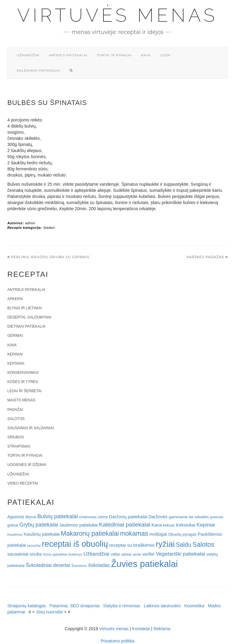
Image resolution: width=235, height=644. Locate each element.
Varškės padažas (205, 257)
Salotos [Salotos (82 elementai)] (203, 545)
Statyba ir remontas (122, 606)
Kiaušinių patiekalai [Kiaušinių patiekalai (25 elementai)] (42, 534)
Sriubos (49, 228)
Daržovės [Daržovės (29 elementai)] (158, 517)
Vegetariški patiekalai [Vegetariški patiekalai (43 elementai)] (180, 554)
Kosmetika (194, 606)
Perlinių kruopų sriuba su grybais (50, 257)
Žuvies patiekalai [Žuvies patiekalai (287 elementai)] (144, 564)
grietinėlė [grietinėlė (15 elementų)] (216, 517)
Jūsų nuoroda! (49, 612)
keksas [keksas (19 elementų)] (169, 525)
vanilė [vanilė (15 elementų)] (137, 554)
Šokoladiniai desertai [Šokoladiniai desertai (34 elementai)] (48, 565)
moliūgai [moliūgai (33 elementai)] (158, 534)
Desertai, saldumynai (29, 317)
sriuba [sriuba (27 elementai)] (36, 554)
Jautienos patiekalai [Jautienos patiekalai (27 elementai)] (79, 525)
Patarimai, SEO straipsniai (75, 606)
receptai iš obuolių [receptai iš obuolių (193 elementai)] (75, 544)
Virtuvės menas (118, 15)
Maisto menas (21, 400)
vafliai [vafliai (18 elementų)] (115, 554)
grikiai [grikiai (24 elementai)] (13, 525)
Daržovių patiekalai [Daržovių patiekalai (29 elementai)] (128, 517)
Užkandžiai (28, 55)
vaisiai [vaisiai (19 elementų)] (126, 554)
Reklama (162, 629)
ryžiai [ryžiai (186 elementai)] (165, 544)
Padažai (15, 410)
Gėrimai (15, 336)
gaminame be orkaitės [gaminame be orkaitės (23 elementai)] (189, 517)
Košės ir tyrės (23, 382)
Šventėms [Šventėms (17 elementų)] (79, 566)
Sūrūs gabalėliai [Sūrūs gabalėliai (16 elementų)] (55, 554)
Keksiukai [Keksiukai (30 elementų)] (186, 525)
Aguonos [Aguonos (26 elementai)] (16, 517)
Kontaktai (141, 629)
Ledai (165, 55)
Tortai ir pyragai (114, 55)
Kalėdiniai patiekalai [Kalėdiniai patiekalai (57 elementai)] (125, 525)
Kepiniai (15, 354)
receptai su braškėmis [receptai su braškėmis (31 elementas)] (132, 545)
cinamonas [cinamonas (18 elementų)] (88, 517)
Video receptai (23, 483)
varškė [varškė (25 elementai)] (149, 554)
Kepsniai (16, 363)
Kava (146, 55)
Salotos (16, 419)
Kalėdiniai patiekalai (39, 71)
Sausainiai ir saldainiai (31, 428)
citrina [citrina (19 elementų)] (103, 517)
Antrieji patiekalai (68, 55)
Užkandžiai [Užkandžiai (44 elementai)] (96, 554)
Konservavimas (23, 373)
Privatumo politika (118, 641)
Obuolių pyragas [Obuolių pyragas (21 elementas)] (183, 534)
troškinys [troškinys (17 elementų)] (75, 554)
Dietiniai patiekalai (26, 326)
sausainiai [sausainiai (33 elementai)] (18, 554)
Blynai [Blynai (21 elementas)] (31, 517)
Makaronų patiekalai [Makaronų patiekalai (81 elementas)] (90, 533)
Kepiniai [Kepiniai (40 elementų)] (206, 525)
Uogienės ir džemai (27, 465)
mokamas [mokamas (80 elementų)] (134, 533)
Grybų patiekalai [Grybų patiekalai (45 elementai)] (39, 525)
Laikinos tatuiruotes (162, 606)
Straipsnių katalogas (27, 606)
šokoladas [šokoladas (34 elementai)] (99, 565)
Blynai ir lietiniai (24, 308)
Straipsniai (19, 446)
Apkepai (15, 299)
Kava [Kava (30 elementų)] (157, 525)
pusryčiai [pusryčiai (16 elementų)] (34, 545)
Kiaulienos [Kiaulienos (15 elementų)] (15, 534)
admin (30, 223)
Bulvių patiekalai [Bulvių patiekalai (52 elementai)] (58, 516)
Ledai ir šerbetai (24, 391)
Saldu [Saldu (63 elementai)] (184, 545)
